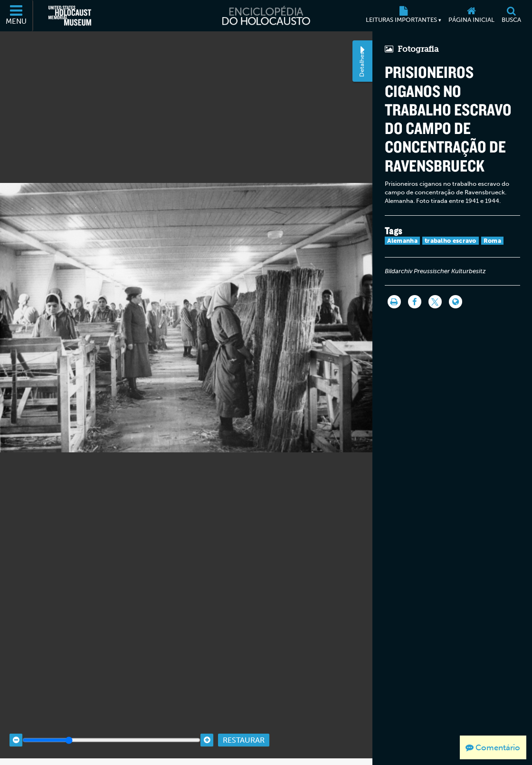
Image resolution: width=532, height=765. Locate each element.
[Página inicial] (471, 16)
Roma (492, 241)
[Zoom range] (111, 732)
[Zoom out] (16, 732)
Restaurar (244, 732)
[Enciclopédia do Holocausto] (266, 16)
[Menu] (17, 16)
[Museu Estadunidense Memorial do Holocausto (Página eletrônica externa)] (70, 16)
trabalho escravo (451, 241)
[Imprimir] (394, 302)
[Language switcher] (456, 302)
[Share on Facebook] (415, 302)
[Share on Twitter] (435, 302)
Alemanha (402, 241)
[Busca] (511, 16)
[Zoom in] (207, 732)
